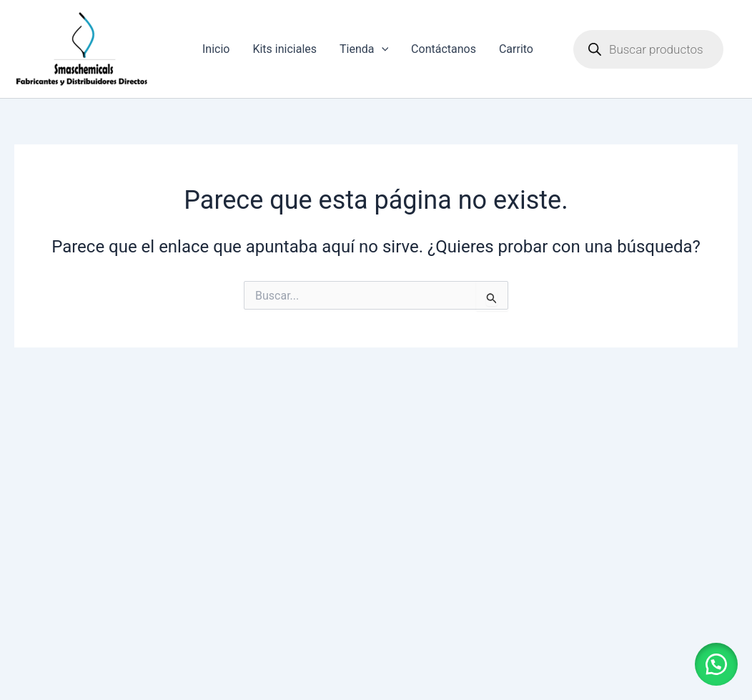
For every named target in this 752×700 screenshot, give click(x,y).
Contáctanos (444, 49)
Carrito (516, 49)
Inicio (216, 49)
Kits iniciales (285, 49)
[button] (716, 664)
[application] (382, 49)
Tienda (364, 49)
